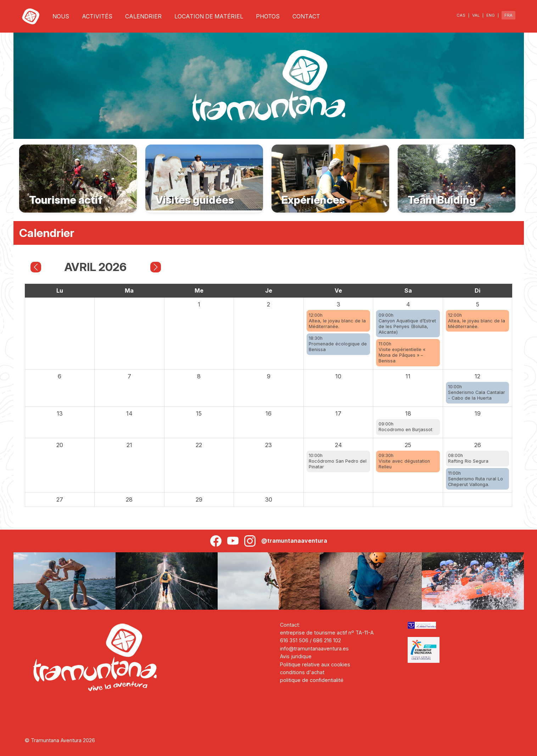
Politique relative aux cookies (315, 664)
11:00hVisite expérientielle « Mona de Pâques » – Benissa (402, 352)
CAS (461, 15)
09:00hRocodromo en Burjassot (405, 427)
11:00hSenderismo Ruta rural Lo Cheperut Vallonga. (476, 479)
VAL (476, 15)
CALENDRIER (143, 16)
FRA (508, 15)
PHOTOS (268, 16)
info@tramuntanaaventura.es (314, 648)
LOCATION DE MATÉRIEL (209, 16)
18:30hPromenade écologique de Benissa (338, 344)
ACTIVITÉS (97, 16)
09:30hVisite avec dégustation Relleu (404, 461)
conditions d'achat (302, 672)
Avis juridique (296, 656)
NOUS (61, 16)
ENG (491, 15)
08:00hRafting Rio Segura (468, 458)
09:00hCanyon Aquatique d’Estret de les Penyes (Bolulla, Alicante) (407, 324)
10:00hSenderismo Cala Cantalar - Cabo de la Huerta (477, 392)
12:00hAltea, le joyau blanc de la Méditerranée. (337, 321)
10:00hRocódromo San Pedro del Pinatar (338, 461)
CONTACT (306, 16)
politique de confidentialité (312, 680)
